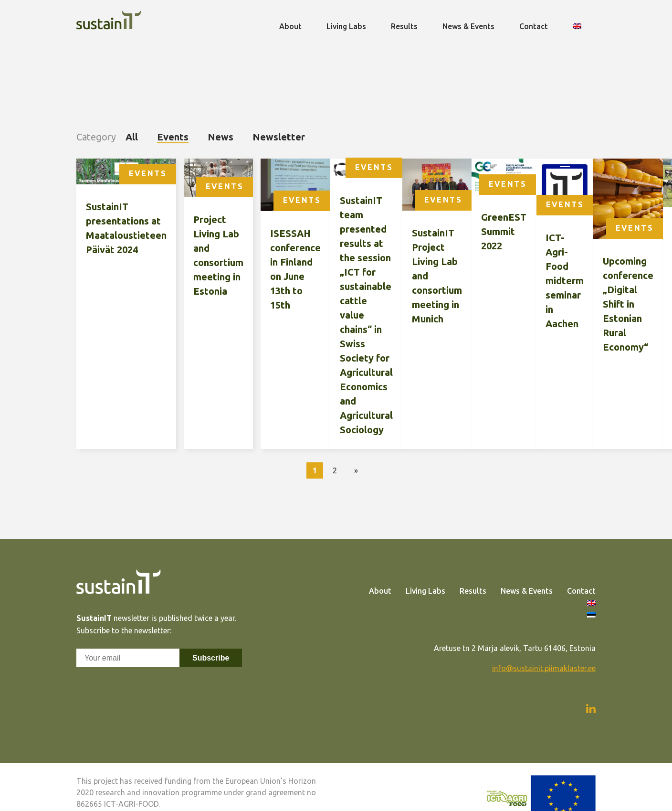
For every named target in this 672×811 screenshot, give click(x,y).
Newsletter (279, 137)
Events (173, 137)
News (220, 137)
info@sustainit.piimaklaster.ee (544, 668)
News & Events (527, 591)
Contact (581, 591)
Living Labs (425, 591)
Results (473, 591)
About (380, 591)
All (132, 137)
